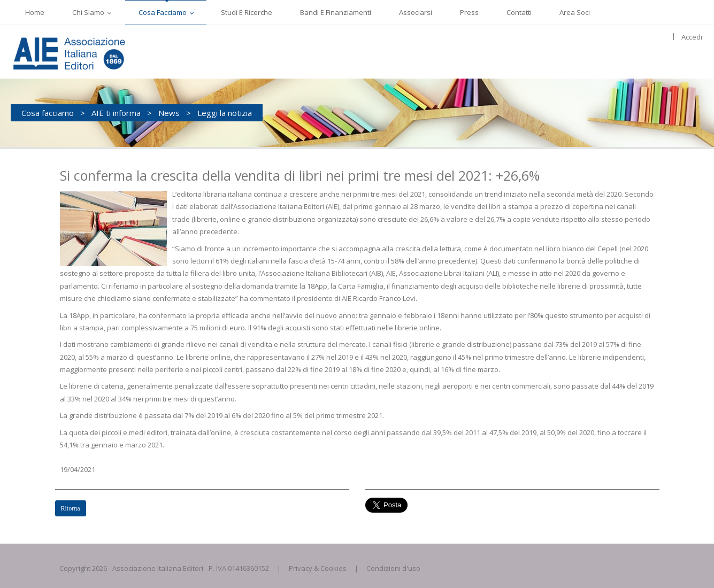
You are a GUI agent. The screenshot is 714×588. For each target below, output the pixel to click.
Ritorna (71, 508)
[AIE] (91, 52)
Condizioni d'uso (393, 568)
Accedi (692, 37)
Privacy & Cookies (318, 568)
